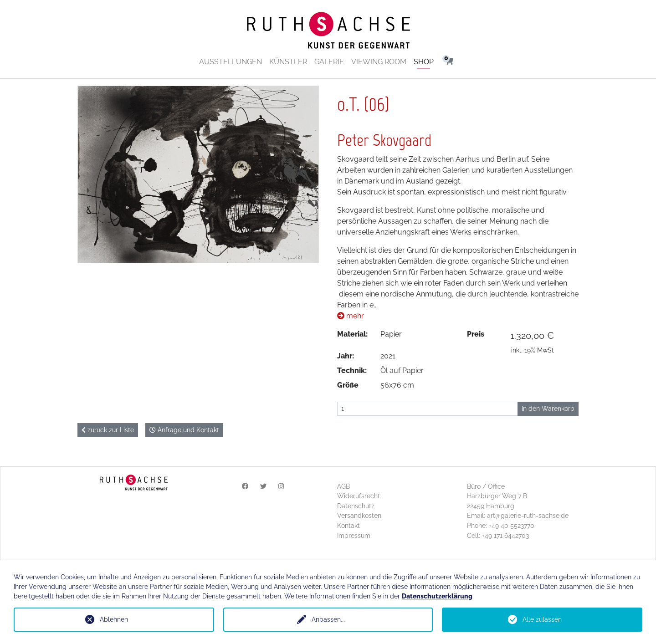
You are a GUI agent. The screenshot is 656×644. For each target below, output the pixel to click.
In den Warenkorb (548, 409)
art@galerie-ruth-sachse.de (528, 515)
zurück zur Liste (108, 430)
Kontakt (348, 525)
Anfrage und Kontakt (184, 430)
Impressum (354, 535)
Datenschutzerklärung (437, 596)
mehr (351, 316)
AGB (343, 486)
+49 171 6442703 (505, 535)
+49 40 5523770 (512, 525)
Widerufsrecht (359, 496)
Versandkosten (359, 515)
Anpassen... (328, 619)
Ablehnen (114, 619)
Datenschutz (356, 506)
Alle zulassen (542, 619)
